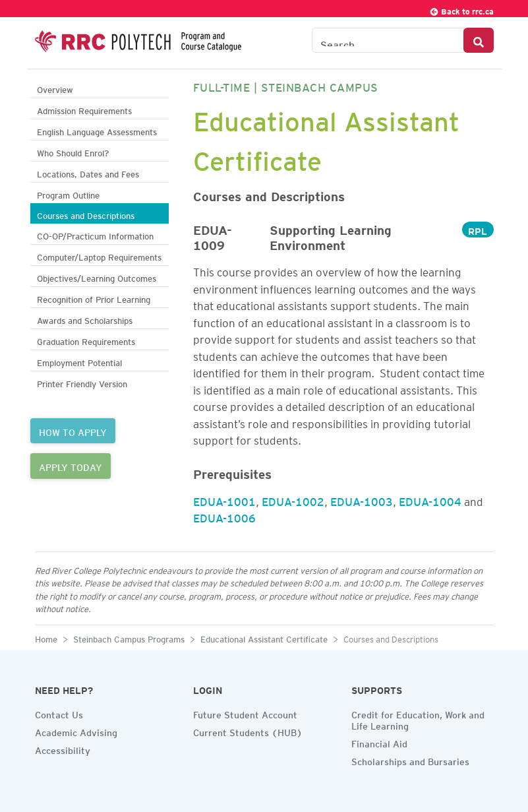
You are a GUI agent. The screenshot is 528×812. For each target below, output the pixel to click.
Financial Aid (379, 742)
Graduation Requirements (86, 340)
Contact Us (59, 713)
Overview (55, 88)
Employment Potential (79, 361)
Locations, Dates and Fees (88, 172)
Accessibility (63, 749)
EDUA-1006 (224, 516)
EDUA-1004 (430, 499)
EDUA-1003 (362, 499)
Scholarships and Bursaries (410, 760)
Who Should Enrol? (73, 151)
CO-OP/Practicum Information (95, 234)
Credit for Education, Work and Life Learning (418, 719)
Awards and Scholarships (85, 319)
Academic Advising (76, 731)
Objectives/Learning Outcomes (97, 277)
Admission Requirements (84, 109)
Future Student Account (245, 713)
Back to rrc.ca (461, 10)
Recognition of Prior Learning (94, 298)
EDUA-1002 (293, 499)
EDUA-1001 (224, 499)
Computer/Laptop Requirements (99, 256)
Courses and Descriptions (86, 214)
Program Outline (68, 194)
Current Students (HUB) (248, 731)
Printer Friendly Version (82, 382)
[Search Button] (479, 40)
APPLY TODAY (71, 466)
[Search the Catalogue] (388, 40)
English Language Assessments (97, 130)
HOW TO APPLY (73, 431)
